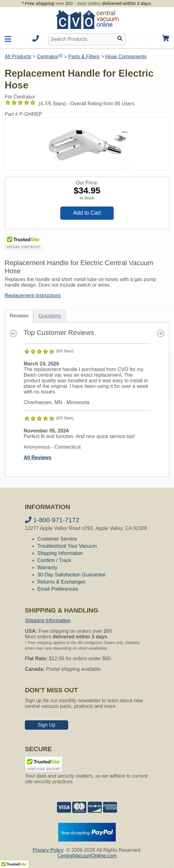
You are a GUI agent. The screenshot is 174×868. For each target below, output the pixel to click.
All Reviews (38, 458)
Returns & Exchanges (61, 582)
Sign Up (47, 725)
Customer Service (57, 539)
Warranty (47, 568)
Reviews (19, 316)
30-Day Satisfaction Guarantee (71, 575)
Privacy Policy (48, 850)
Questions (49, 316)
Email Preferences (58, 589)
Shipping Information (60, 553)
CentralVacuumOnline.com (87, 856)
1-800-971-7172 (52, 520)
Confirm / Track (54, 560)
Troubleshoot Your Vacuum (67, 546)
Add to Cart (87, 213)
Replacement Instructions (33, 296)
